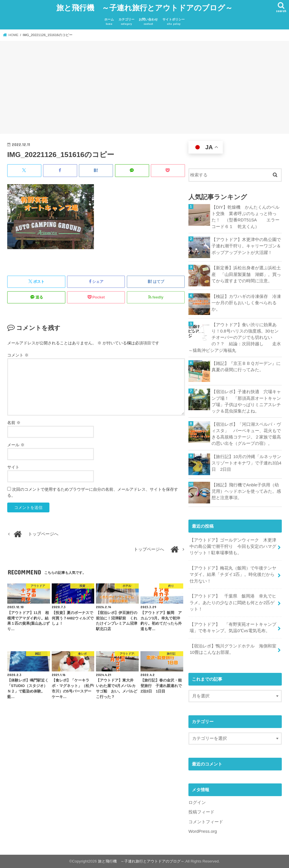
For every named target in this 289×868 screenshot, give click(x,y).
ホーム (109, 22)
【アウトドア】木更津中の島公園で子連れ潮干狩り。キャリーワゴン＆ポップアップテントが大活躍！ (246, 246)
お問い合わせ (148, 22)
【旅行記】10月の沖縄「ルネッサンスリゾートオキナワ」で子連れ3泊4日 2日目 (247, 463)
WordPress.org (203, 831)
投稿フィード (201, 812)
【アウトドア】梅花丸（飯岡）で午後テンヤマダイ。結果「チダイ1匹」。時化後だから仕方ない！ (233, 574)
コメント (18, 355)
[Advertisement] (144, 88)
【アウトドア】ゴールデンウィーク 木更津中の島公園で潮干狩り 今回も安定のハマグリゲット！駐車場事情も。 (233, 546)
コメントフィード (206, 822)
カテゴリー (126, 22)
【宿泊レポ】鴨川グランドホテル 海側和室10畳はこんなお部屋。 (233, 649)
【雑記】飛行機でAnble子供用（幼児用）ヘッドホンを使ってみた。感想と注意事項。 (246, 491)
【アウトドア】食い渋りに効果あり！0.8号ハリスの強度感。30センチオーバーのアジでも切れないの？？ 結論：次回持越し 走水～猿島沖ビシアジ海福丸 (235, 338)
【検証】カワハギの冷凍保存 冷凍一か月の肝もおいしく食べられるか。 (246, 303)
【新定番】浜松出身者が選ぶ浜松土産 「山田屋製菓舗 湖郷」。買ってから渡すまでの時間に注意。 (246, 274)
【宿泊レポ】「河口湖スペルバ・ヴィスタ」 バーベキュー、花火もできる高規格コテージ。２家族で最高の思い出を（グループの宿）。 (246, 434)
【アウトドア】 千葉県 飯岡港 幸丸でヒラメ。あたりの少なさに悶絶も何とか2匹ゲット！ (233, 602)
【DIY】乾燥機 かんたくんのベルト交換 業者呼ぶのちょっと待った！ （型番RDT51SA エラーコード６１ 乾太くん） (246, 217)
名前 (14, 423)
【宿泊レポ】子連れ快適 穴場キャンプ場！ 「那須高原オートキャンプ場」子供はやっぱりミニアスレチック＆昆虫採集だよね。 (246, 401)
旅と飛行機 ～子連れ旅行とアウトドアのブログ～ (144, 7)
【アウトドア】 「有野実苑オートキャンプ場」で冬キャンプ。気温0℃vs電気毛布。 (233, 628)
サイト (13, 467)
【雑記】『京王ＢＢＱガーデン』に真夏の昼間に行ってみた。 (246, 367)
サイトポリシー (174, 22)
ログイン (197, 802)
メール (16, 445)
